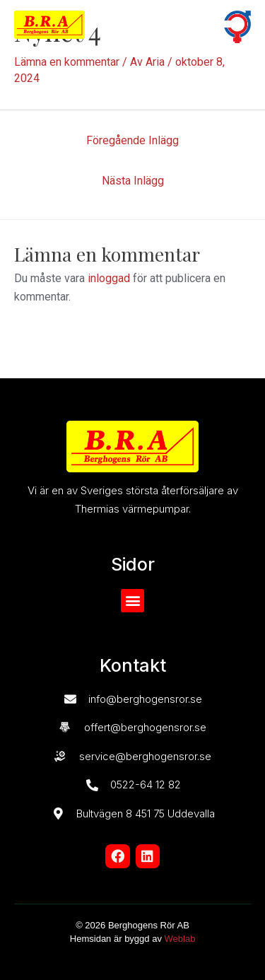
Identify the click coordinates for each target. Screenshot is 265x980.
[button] (185, 25)
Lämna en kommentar (67, 62)
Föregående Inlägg (132, 140)
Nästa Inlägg (133, 181)
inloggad (109, 278)
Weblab (180, 939)
